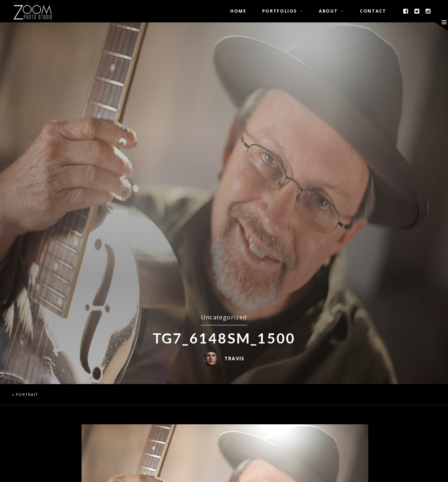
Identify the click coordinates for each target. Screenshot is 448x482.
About (328, 11)
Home (238, 11)
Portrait (27, 394)
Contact (373, 11)
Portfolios (279, 11)
